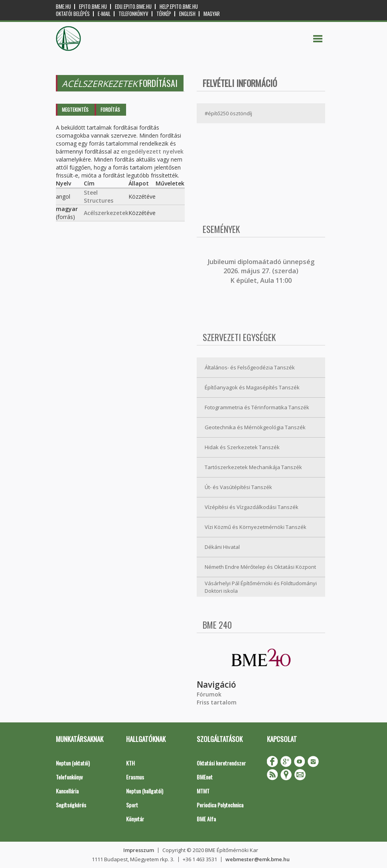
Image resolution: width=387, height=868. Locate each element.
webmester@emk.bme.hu (258, 859)
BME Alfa (206, 819)
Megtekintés (75, 109)
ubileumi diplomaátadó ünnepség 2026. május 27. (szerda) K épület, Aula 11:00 (262, 271)
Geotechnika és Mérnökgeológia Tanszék (255, 427)
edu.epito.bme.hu (133, 7)
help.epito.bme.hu (179, 7)
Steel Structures (99, 196)
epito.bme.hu (93, 7)
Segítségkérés (71, 805)
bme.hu (63, 7)
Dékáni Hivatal (222, 547)
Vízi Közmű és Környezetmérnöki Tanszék (256, 527)
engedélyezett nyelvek (152, 151)
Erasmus (135, 777)
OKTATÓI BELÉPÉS (73, 14)
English (187, 14)
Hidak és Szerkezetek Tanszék (242, 447)
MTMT (203, 791)
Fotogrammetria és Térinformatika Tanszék (257, 407)
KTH (130, 763)
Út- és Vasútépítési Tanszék (238, 487)
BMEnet (205, 777)
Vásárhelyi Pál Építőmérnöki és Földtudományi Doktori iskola (261, 587)
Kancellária (67, 791)
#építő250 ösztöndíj (228, 113)
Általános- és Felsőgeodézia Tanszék (250, 367)
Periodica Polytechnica (220, 805)
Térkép (164, 14)
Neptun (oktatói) (73, 763)
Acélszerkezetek (106, 213)
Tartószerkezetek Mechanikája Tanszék (253, 467)
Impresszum (139, 850)
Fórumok (209, 694)
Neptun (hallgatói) (145, 791)
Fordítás (110, 109)
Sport (132, 805)
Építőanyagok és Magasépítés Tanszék (252, 387)
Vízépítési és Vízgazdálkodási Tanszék (252, 507)
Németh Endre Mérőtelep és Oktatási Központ (260, 567)
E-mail (104, 14)
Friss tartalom (217, 702)
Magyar (212, 14)
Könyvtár (135, 819)
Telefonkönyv (133, 14)
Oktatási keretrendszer (221, 763)
